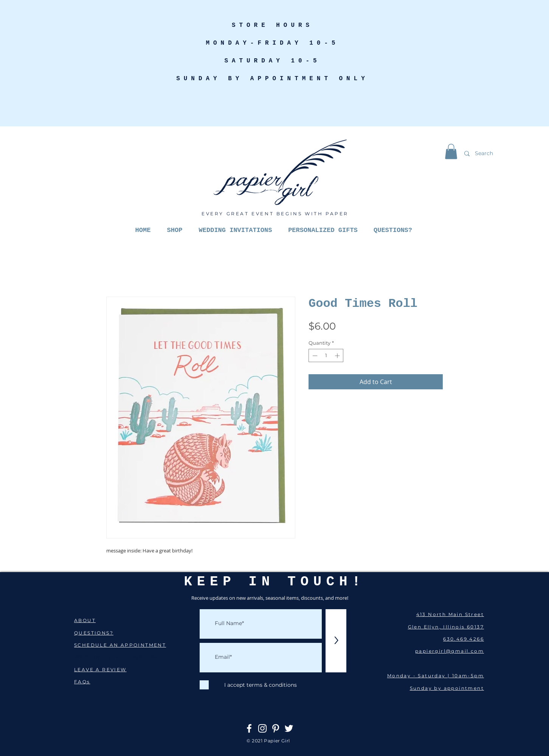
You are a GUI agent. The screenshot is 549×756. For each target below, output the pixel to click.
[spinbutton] (326, 356)
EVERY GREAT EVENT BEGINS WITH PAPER (275, 214)
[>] (336, 641)
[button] (451, 152)
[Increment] (338, 356)
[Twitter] (289, 728)
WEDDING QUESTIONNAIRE (116, 657)
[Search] (502, 153)
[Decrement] (314, 356)
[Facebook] (249, 728)
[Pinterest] (276, 728)
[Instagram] (262, 728)
